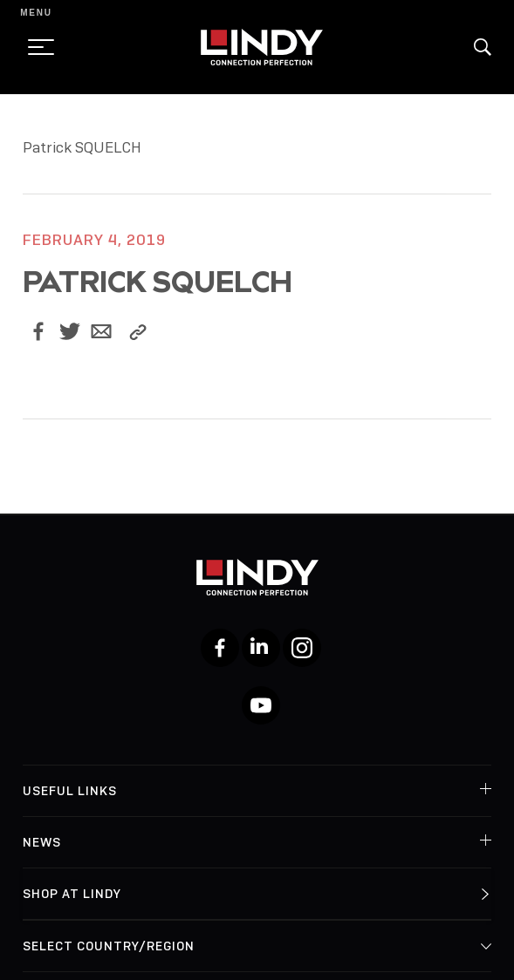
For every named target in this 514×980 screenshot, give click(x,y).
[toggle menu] (36, 47)
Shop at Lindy (72, 894)
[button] (483, 47)
